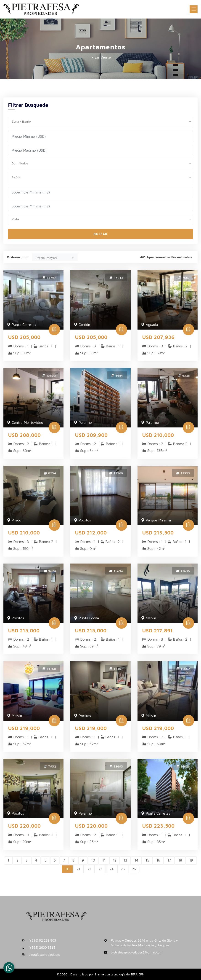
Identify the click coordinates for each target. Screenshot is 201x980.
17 (169, 860)
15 (147, 860)
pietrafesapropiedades (45, 955)
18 (180, 860)
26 (134, 869)
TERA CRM (138, 974)
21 (78, 869)
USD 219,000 (24, 728)
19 (191, 860)
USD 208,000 (24, 435)
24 (112, 869)
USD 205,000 (24, 337)
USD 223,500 (158, 826)
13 (125, 860)
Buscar (100, 234)
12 (115, 860)
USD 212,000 (91, 533)
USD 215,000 (24, 631)
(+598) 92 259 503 (42, 941)
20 (67, 869)
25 (123, 869)
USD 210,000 (158, 435)
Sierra (100, 974)
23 (100, 869)
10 (93, 860)
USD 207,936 (158, 337)
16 (158, 860)
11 (104, 860)
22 (89, 869)
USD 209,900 (91, 435)
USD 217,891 (157, 631)
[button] (100, 121)
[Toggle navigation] (194, 9)
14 (136, 860)
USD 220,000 (24, 826)
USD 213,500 (158, 533)
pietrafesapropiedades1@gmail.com (137, 952)
